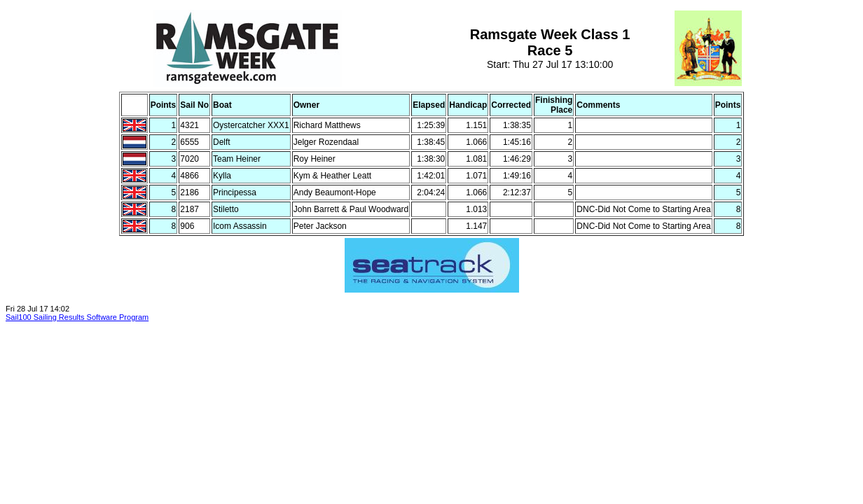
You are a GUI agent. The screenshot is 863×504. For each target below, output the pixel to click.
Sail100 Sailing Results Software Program (77, 317)
